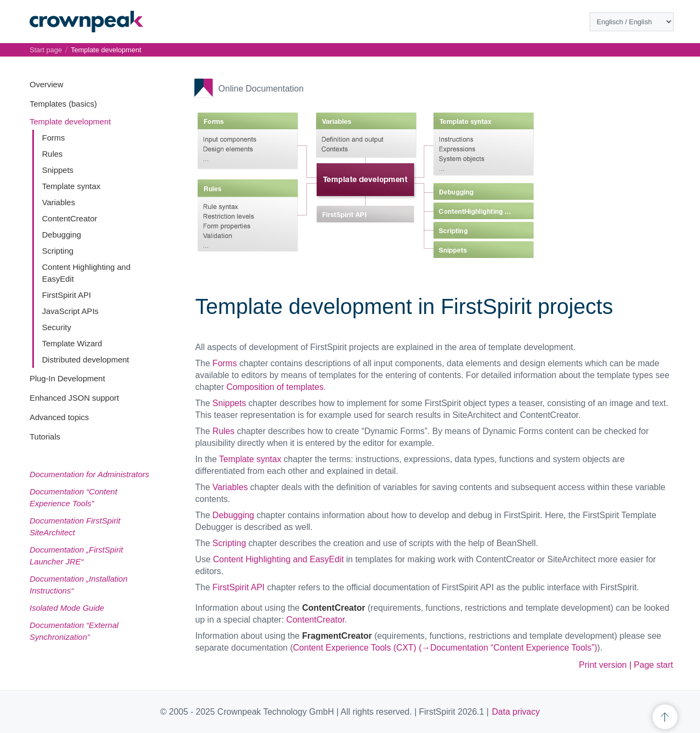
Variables (58, 202)
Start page (46, 50)
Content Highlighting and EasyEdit (279, 559)
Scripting (58, 251)
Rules (52, 154)
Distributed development (86, 359)
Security (57, 327)
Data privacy (516, 712)
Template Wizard (72, 343)
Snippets (58, 170)
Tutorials (45, 437)
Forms (54, 138)
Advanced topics (59, 417)
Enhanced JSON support (74, 398)
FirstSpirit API (66, 295)
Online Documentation (261, 89)
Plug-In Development (67, 378)
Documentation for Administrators (89, 474)
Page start (653, 665)
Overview (47, 84)
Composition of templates (275, 387)
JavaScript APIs (70, 311)
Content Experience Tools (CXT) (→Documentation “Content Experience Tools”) (445, 648)
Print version (603, 665)
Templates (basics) (63, 104)
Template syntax (71, 186)
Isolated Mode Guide (67, 608)
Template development (70, 121)
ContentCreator (70, 218)
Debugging (62, 235)
